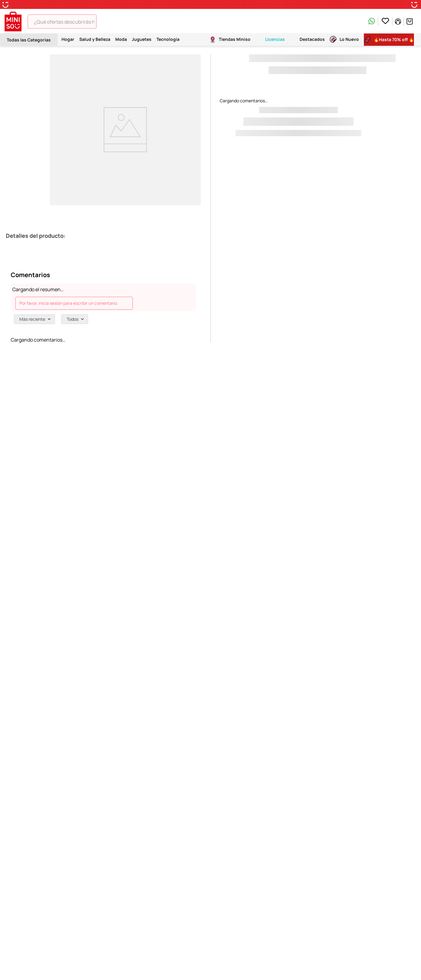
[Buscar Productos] (105, 22)
